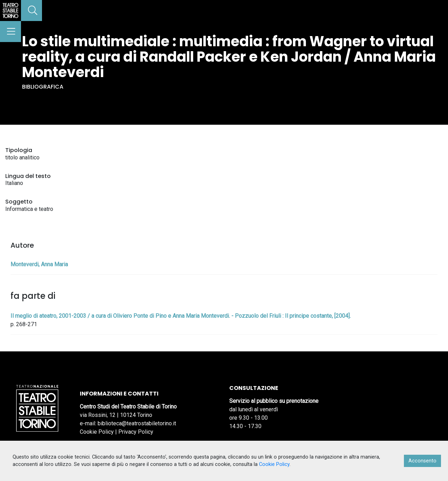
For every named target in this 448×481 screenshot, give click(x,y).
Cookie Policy (97, 432)
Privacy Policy (136, 432)
